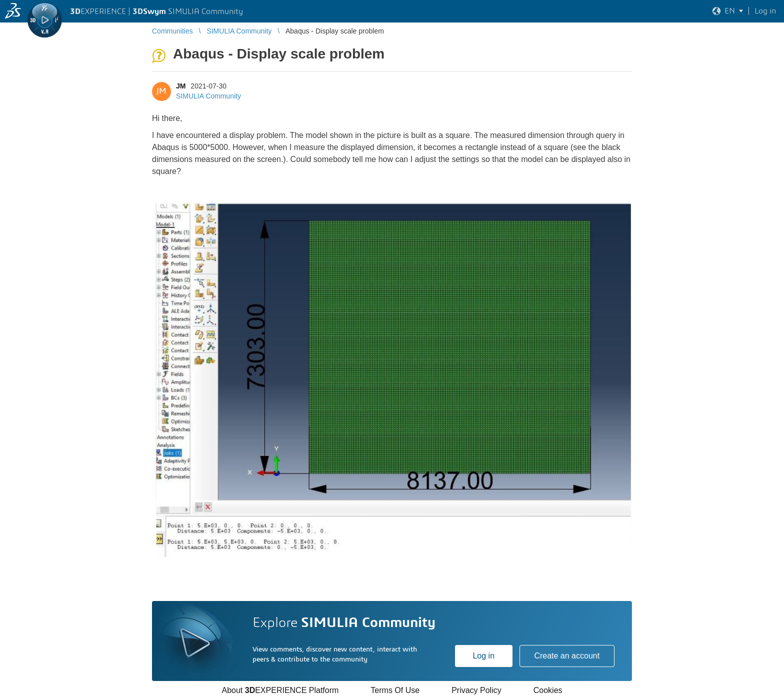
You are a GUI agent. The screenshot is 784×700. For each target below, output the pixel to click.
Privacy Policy (476, 690)
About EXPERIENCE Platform (280, 690)
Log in (483, 656)
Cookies (548, 690)
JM (181, 86)
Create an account (567, 656)
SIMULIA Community (208, 96)
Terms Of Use (395, 690)
